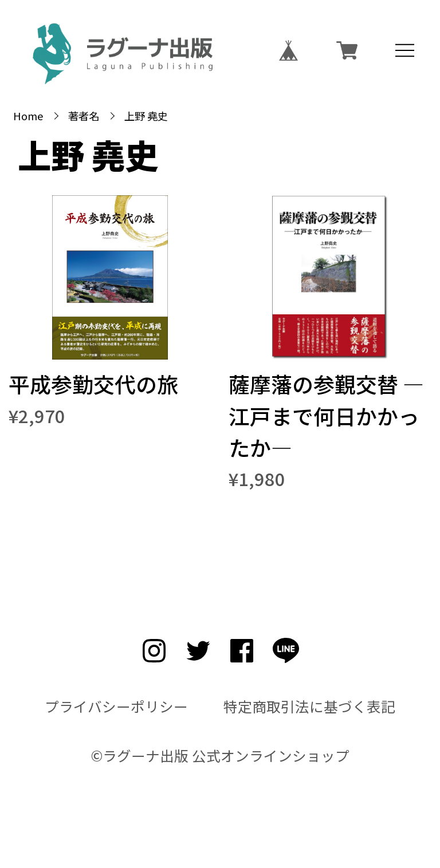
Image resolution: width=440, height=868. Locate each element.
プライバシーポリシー (116, 706)
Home (28, 116)
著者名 (84, 116)
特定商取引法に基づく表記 (309, 706)
